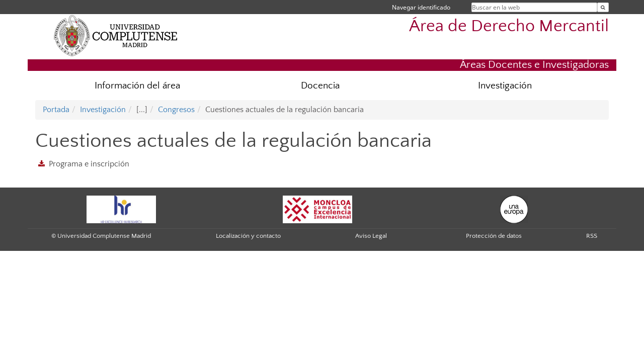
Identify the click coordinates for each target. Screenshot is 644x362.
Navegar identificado (421, 7)
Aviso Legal (371, 236)
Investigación (505, 86)
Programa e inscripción (89, 164)
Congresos (176, 110)
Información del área (137, 86)
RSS (592, 236)
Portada (56, 110)
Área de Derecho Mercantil (509, 26)
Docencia (320, 86)
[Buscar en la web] (603, 7)
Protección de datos (494, 236)
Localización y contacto (248, 236)
